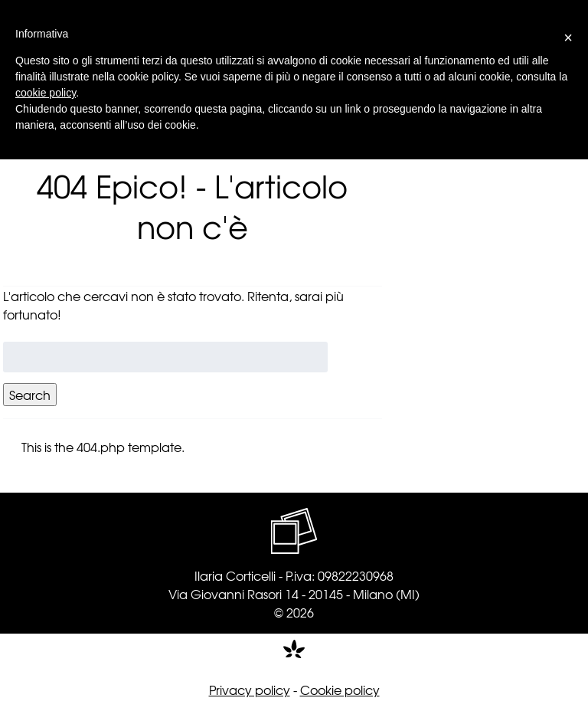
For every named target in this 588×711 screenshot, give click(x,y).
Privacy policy (250, 690)
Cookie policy (340, 690)
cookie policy (46, 93)
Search (30, 395)
